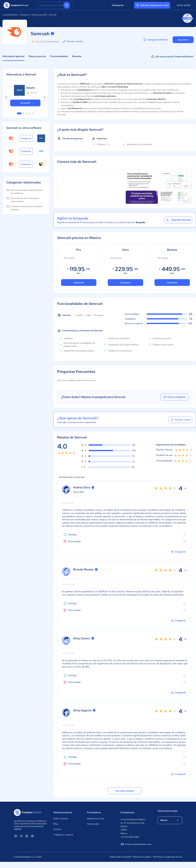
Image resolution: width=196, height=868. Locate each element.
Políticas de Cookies (142, 857)
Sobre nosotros (61, 818)
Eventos (57, 829)
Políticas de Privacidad (120, 857)
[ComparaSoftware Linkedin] (16, 836)
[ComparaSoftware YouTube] (21, 836)
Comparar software (155, 40)
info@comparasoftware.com (136, 844)
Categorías (120, 5)
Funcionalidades (59, 56)
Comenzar (79, 283)
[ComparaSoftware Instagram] (32, 836)
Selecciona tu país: (168, 811)
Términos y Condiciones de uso (167, 857)
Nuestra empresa (63, 812)
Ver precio (183, 40)
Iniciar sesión (184, 5)
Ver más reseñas (125, 791)
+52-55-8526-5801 (130, 837)
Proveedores (94, 812)
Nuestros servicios (96, 818)
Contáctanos (127, 812)
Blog (56, 824)
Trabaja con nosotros (63, 835)
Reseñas (77, 56)
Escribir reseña (72, 42)
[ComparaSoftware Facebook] (27, 836)
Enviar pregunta (174, 397)
